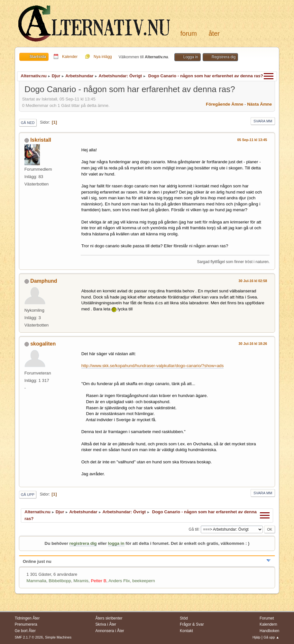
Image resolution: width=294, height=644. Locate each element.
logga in (116, 543)
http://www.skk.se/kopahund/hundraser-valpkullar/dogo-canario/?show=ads (153, 366)
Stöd (184, 618)
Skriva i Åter (106, 624)
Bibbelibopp (60, 581)
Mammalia (36, 581)
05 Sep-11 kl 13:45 (252, 140)
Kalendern (268, 624)
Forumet (267, 618)
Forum (189, 33)
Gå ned (28, 123)
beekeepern (143, 581)
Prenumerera (26, 624)
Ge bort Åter (25, 631)
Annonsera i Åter (110, 631)
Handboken (269, 631)
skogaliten (43, 344)
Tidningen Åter (27, 618)
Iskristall (41, 140)
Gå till (194, 529)
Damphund (44, 281)
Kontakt (186, 631)
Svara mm (263, 121)
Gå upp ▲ (271, 637)
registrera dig (83, 543)
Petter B (98, 581)
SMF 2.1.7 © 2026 (29, 637)
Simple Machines (58, 637)
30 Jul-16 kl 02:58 (253, 281)
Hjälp (257, 637)
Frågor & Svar (192, 624)
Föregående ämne (225, 104)
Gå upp (28, 495)
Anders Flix (119, 581)
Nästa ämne (259, 104)
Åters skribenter (109, 618)
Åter (214, 33)
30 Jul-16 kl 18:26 (253, 344)
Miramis (81, 581)
